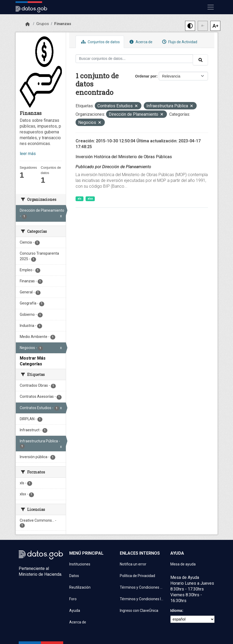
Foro (73, 599)
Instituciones (80, 564)
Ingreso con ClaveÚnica (139, 611)
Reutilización (80, 587)
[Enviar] (200, 60)
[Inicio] (28, 24)
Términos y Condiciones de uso (142, 587)
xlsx (90, 199)
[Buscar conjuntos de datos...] (134, 59)
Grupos (43, 24)
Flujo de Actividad (179, 42)
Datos (74, 576)
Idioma (176, 611)
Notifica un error (133, 564)
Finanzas (63, 24)
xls (80, 199)
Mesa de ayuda (183, 564)
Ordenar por (146, 76)
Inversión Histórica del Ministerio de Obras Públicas (124, 157)
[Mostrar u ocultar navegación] (211, 7)
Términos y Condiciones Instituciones (142, 599)
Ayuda (75, 611)
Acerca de (140, 42)
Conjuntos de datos (100, 42)
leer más (28, 154)
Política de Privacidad (137, 576)
